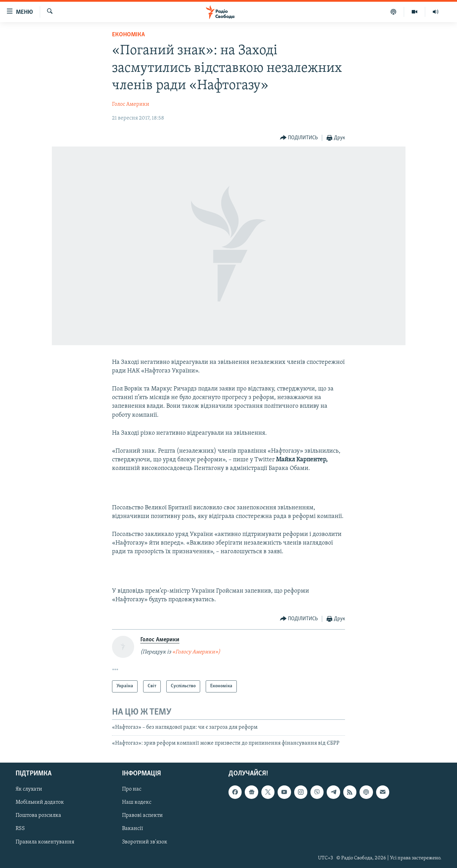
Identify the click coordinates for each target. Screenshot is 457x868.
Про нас (132, 790)
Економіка (128, 35)
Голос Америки (131, 104)
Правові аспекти (142, 816)
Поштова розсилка (38, 816)
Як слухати (29, 790)
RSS (20, 829)
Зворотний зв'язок (145, 842)
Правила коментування (45, 842)
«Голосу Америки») (196, 652)
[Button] (299, 138)
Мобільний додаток (40, 803)
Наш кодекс (137, 803)
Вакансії (133, 829)
